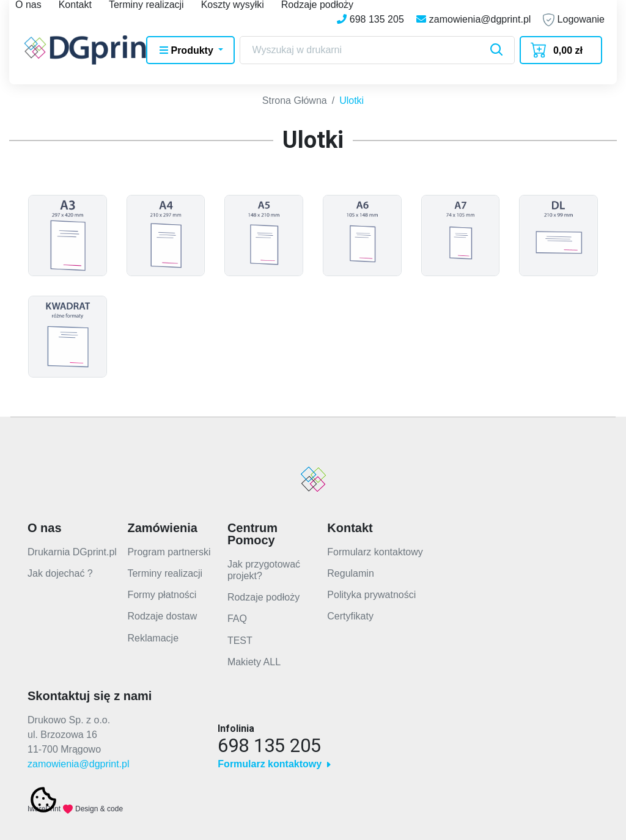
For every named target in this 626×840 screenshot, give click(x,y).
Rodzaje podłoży (263, 593)
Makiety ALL (254, 658)
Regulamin (350, 569)
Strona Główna (295, 96)
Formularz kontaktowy (375, 548)
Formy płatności (162, 590)
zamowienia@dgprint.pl (79, 760)
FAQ (237, 614)
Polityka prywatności (371, 590)
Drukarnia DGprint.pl (72, 548)
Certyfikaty (350, 612)
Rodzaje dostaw (162, 612)
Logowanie (574, 20)
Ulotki (352, 96)
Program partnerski (169, 548)
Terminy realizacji (165, 569)
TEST (240, 636)
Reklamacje (153, 634)
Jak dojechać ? (60, 569)
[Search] (377, 50)
